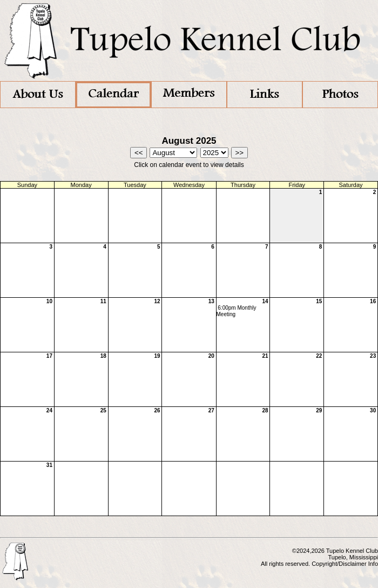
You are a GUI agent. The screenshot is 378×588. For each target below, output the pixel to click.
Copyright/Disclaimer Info (345, 564)
